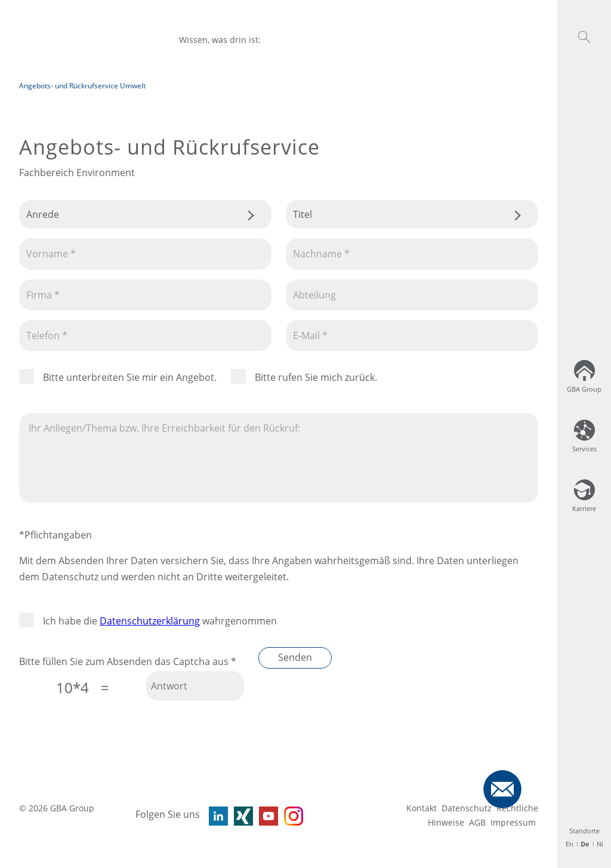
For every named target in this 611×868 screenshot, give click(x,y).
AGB (477, 822)
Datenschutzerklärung (150, 621)
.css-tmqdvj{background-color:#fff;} (145, 214)
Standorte (584, 831)
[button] (584, 37)
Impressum (513, 822)
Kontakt (422, 808)
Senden (295, 657)
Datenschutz (467, 808)
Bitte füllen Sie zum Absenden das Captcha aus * (128, 661)
